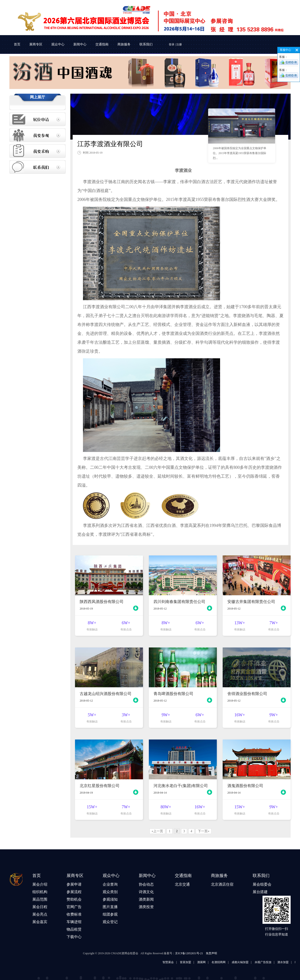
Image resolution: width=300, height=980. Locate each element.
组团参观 (110, 914)
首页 (17, 44)
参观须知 (110, 899)
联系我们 (146, 44)
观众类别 (110, 892)
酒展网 (206, 962)
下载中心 (74, 937)
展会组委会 (262, 884)
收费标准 (74, 914)
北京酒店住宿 (222, 884)
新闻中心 (80, 44)
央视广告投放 (268, 962)
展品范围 (40, 899)
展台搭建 (260, 892)
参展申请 (74, 884)
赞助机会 (74, 899)
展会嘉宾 (40, 922)
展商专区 (36, 44)
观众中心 (58, 44)
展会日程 (40, 907)
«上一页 (157, 831)
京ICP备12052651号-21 (189, 953)
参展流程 (74, 892)
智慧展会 (173, 962)
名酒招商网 (224, 962)
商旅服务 (124, 44)
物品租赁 (74, 929)
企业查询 (110, 884)
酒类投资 (146, 907)
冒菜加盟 (191, 962)
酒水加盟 (288, 962)
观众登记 (110, 922)
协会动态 (146, 884)
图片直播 (110, 907)
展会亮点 (40, 914)
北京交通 (182, 884)
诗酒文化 (146, 892)
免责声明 (211, 953)
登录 (172, 44)
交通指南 (102, 44)
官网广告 (74, 907)
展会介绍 (40, 884)
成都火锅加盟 (245, 962)
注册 (179, 44)
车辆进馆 (74, 922)
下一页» (204, 831)
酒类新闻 (146, 899)
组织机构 (40, 892)
